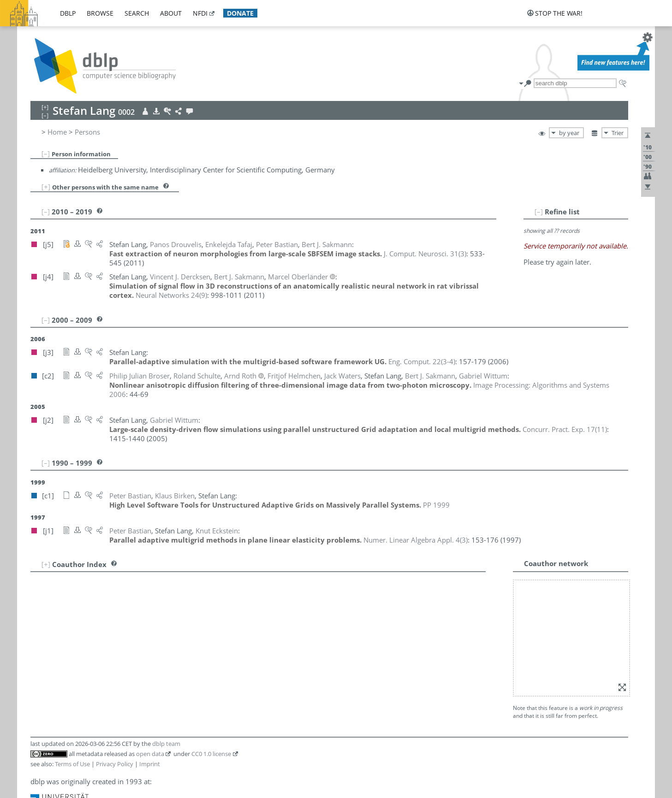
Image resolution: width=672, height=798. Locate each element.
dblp (68, 13)
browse (100, 13)
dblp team (166, 744)
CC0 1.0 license (211, 754)
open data (150, 754)
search (137, 13)
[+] (46, 187)
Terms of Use (72, 764)
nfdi (200, 13)
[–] (46, 154)
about (171, 13)
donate (240, 13)
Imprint (150, 764)
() (425, 254)
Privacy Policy (115, 764)
